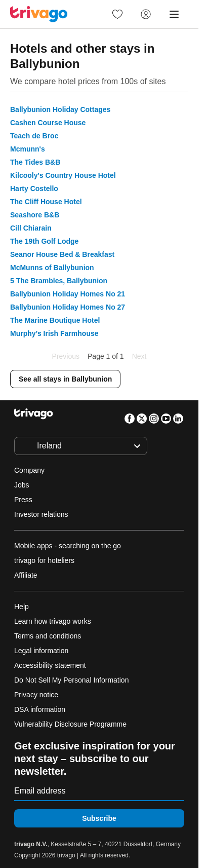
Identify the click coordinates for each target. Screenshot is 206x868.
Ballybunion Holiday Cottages (60, 109)
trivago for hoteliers (44, 560)
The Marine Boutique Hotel (55, 320)
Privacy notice (36, 695)
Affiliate (26, 575)
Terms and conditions (48, 636)
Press (23, 500)
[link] (117, 14)
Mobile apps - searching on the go (68, 546)
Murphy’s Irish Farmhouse (54, 333)
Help (22, 607)
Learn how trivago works (53, 621)
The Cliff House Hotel (46, 202)
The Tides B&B (35, 162)
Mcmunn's (28, 149)
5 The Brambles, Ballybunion (59, 281)
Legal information (41, 651)
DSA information (40, 709)
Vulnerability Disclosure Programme (70, 724)
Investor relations (41, 514)
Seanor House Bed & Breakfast (62, 254)
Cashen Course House (48, 123)
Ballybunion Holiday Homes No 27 (68, 307)
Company (29, 470)
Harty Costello (34, 188)
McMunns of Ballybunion (52, 268)
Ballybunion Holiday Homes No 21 (68, 294)
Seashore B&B (35, 215)
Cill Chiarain (31, 228)
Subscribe (99, 818)
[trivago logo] (39, 14)
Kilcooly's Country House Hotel (63, 175)
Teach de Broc (34, 136)
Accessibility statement (50, 665)
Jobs (22, 485)
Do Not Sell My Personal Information (72, 680)
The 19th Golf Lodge (44, 241)
